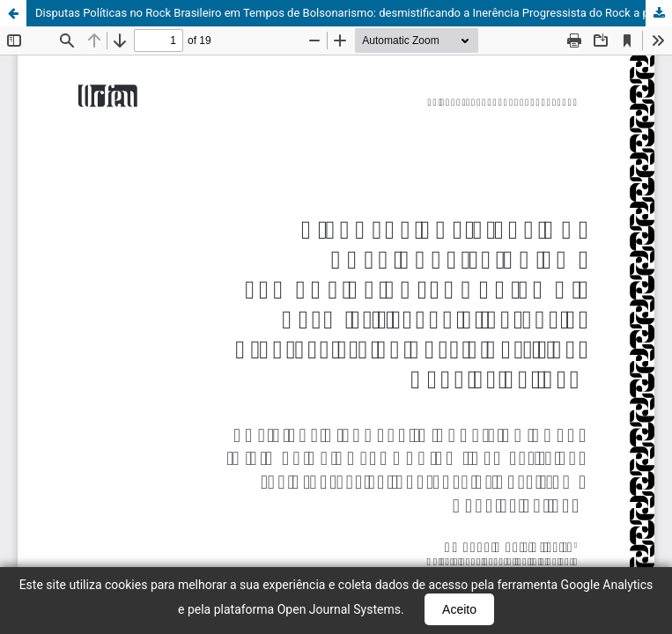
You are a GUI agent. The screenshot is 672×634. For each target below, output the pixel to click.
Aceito (459, 609)
